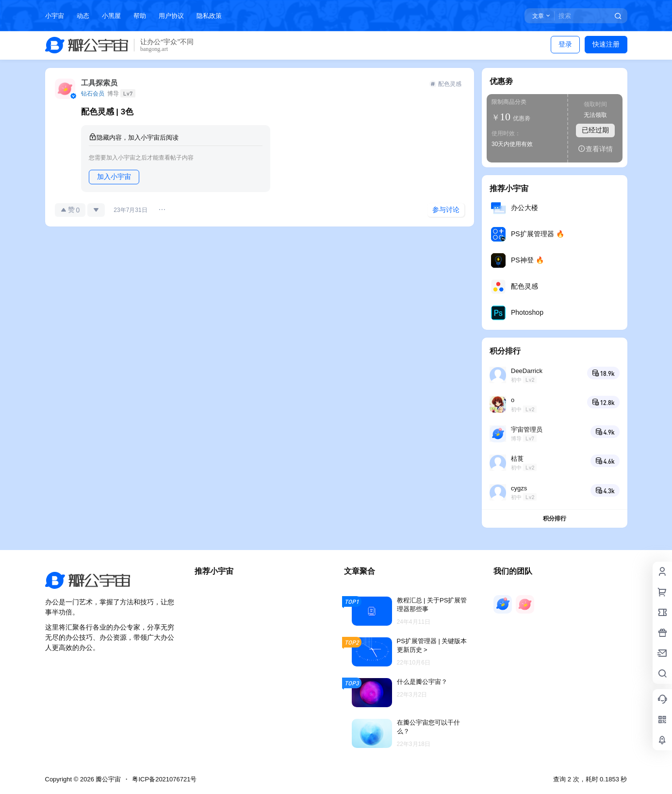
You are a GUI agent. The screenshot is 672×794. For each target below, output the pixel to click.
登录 (565, 44)
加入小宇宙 (114, 177)
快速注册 (606, 44)
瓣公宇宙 (108, 779)
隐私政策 (209, 16)
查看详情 (595, 149)
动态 (83, 16)
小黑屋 (111, 16)
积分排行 (555, 519)
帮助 (140, 16)
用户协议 (171, 16)
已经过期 (595, 130)
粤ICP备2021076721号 (164, 779)
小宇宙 (55, 16)
